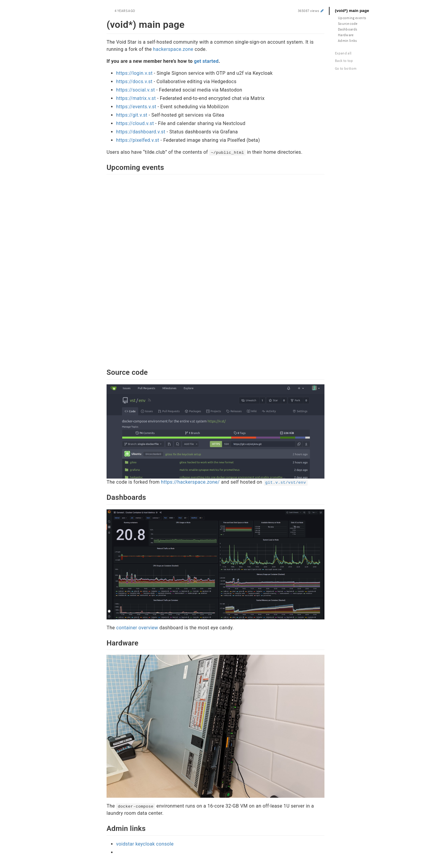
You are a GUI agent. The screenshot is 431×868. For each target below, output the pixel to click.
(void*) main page (352, 11)
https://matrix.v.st (136, 98)
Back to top (344, 61)
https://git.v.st (132, 115)
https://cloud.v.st (135, 123)
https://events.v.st (136, 107)
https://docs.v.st (134, 82)
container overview (137, 628)
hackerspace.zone (173, 49)
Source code (348, 23)
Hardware (346, 35)
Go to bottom (346, 68)
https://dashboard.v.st (141, 132)
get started (206, 61)
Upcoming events (352, 18)
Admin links (347, 41)
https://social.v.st (136, 90)
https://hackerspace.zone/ (190, 482)
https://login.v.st (134, 73)
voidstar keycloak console (145, 844)
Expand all (343, 53)
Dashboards (348, 29)
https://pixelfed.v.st (138, 140)
